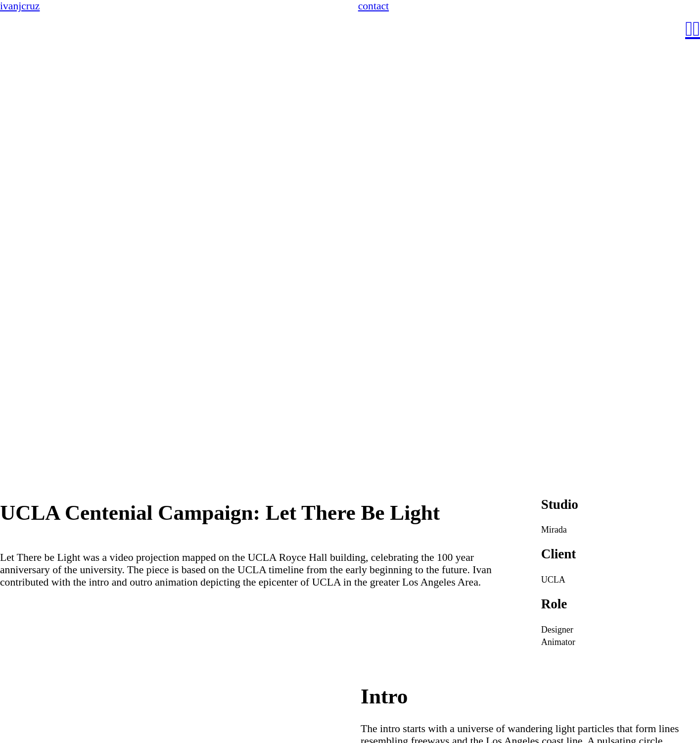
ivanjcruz (20, 6)
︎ (696, 29)
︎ (689, 29)
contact (373, 6)
